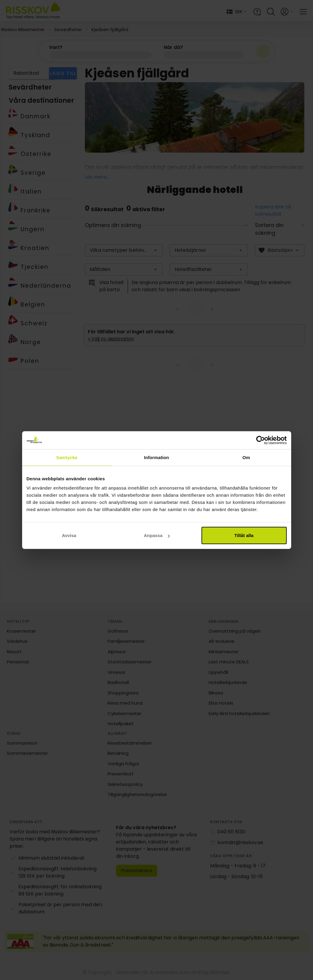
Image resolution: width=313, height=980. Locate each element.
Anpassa (157, 535)
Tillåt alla (244, 535)
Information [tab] (157, 457)
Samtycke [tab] (67, 457)
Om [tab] (246, 457)
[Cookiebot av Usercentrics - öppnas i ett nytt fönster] (261, 440)
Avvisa (69, 535)
